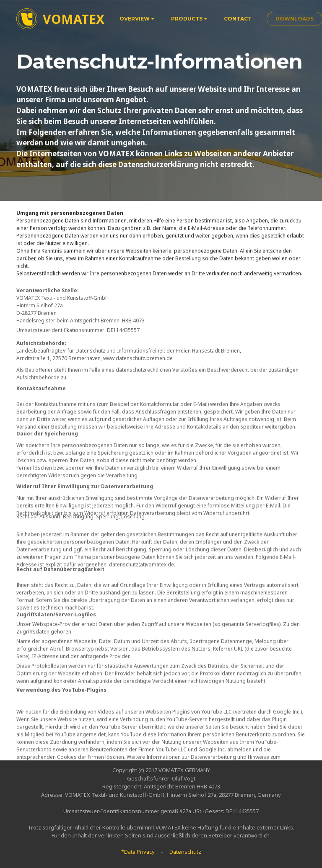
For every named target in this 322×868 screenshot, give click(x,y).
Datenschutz (185, 852)
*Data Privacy (138, 852)
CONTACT (238, 19)
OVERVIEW (135, 19)
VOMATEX (74, 19)
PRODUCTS (187, 19)
